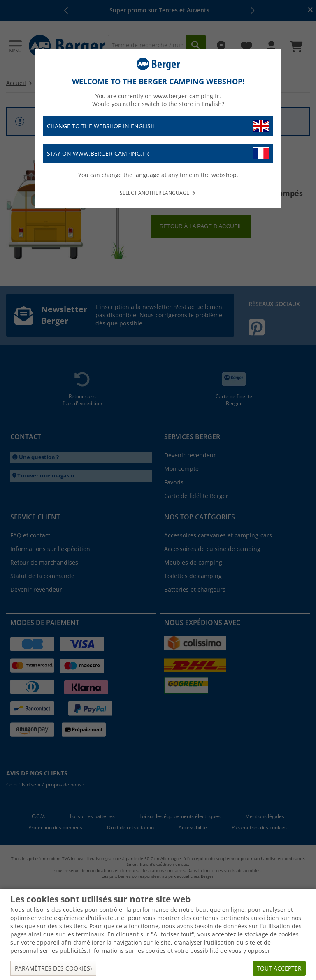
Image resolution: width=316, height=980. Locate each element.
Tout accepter (279, 968)
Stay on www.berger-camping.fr (158, 153)
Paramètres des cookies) (53, 968)
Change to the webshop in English (158, 126)
